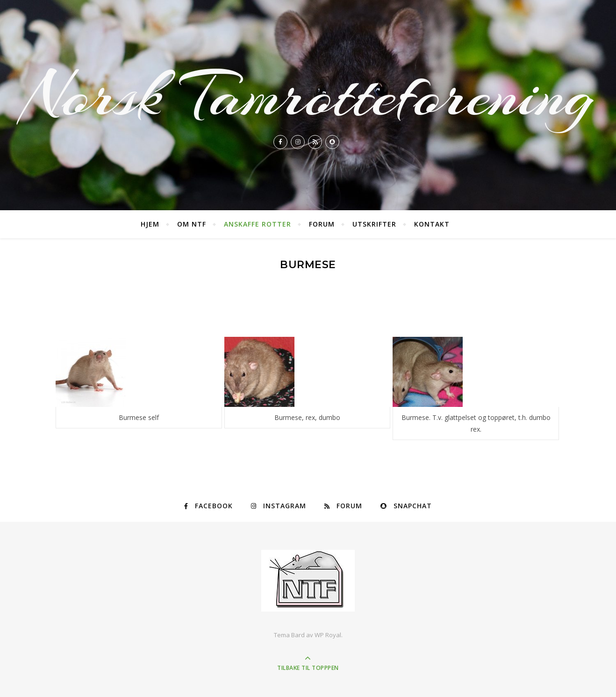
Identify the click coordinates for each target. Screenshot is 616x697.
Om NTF (192, 224)
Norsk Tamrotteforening (308, 95)
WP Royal (328, 635)
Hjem (150, 224)
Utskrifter (374, 224)
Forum (322, 224)
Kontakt (432, 224)
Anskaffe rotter (258, 224)
